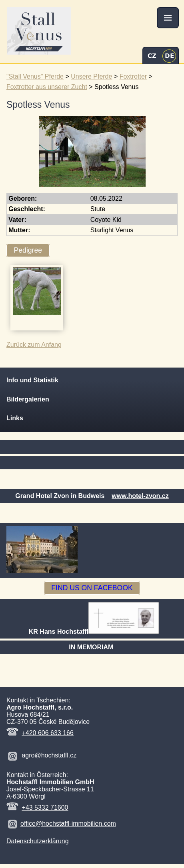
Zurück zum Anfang (34, 345)
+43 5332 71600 (45, 808)
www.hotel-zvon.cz (140, 496)
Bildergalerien (28, 399)
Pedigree (28, 250)
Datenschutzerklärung (38, 841)
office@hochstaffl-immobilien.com (68, 824)
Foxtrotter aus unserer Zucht (47, 87)
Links (15, 418)
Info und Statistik (32, 380)
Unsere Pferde (91, 76)
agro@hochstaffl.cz (49, 755)
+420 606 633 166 (47, 733)
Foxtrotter (133, 76)
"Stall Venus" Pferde (35, 76)
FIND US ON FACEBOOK (92, 588)
